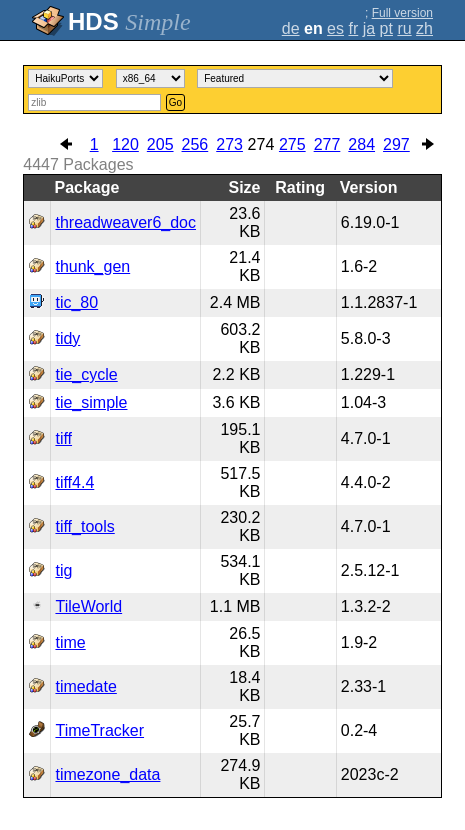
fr (353, 28)
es (335, 28)
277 (327, 144)
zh (424, 28)
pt (386, 28)
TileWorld (88, 606)
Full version (402, 13)
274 (261, 144)
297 (396, 144)
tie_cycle (86, 374)
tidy (67, 338)
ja (369, 28)
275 (292, 144)
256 (195, 144)
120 (125, 144)
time (70, 642)
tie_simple (91, 402)
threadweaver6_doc (125, 222)
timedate (85, 686)
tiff (63, 438)
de (291, 28)
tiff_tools (84, 526)
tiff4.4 (74, 482)
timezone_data (107, 774)
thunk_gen (92, 266)
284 (361, 144)
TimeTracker (99, 730)
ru (404, 28)
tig (63, 570)
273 (229, 144)
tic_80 (76, 302)
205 (160, 144)
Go (175, 102)
